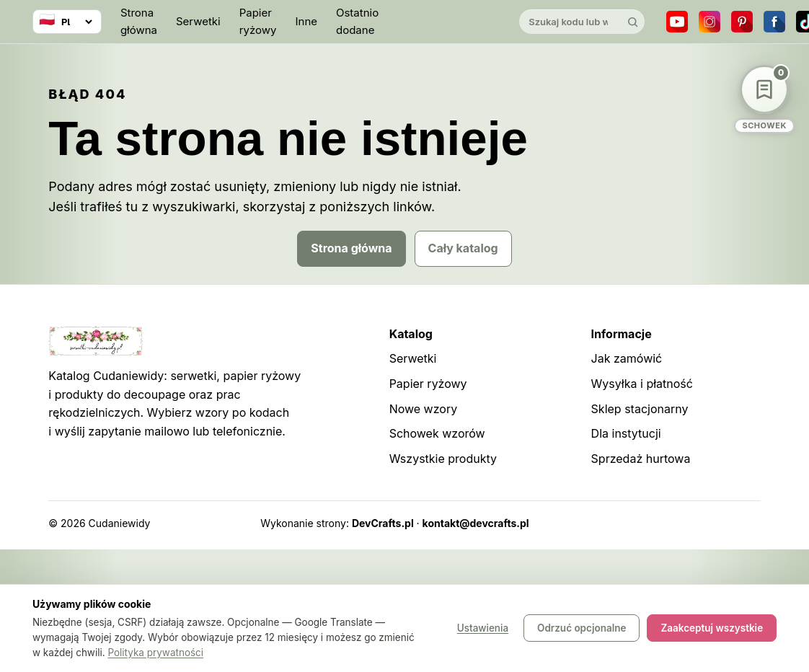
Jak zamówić (627, 358)
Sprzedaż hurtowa (641, 459)
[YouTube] (677, 22)
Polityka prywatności (155, 653)
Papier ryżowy (258, 21)
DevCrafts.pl (383, 523)
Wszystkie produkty (443, 459)
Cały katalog (463, 248)
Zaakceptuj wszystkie (712, 629)
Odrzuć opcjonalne (582, 629)
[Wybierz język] (67, 22)
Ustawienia (483, 629)
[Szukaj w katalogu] (570, 22)
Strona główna (139, 21)
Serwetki (198, 21)
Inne (306, 21)
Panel (747, 523)
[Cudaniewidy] (448, 22)
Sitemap (658, 523)
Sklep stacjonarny (640, 409)
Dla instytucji (626, 433)
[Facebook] (774, 22)
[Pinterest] (742, 22)
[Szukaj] (632, 22)
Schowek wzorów (437, 433)
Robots (706, 523)
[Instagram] (709, 22)
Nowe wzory (424, 409)
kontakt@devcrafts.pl (476, 523)
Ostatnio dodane (357, 21)
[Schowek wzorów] (764, 99)
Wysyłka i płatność (642, 384)
